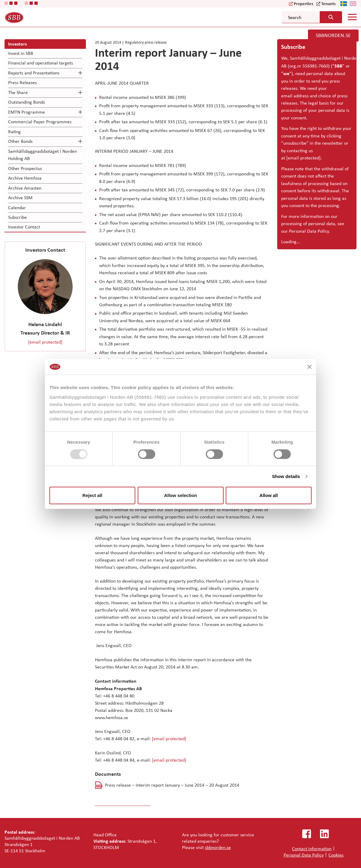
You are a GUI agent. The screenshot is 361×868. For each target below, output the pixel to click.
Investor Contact (24, 227)
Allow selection (180, 495)
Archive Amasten (25, 188)
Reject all (93, 495)
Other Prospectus (25, 168)
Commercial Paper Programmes (40, 122)
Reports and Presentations (34, 73)
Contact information (312, 849)
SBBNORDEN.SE (333, 35)
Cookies (336, 855)
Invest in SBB (21, 53)
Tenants (328, 3)
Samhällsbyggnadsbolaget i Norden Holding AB (42, 155)
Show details (286, 476)
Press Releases (22, 82)
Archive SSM (20, 198)
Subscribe (17, 217)
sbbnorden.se (218, 847)
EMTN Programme (27, 112)
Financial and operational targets (41, 63)
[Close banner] (309, 367)
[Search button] (331, 17)
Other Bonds (20, 141)
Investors (17, 44)
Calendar (17, 208)
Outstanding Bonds (27, 102)
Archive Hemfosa (25, 178)
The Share (18, 92)
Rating (14, 132)
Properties (304, 3)
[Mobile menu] (352, 17)
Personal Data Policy (309, 231)
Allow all (269, 495)
